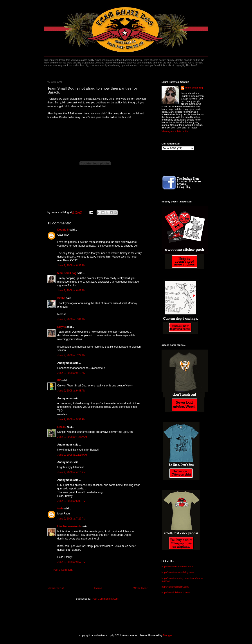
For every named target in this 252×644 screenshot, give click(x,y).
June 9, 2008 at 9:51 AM (71, 419)
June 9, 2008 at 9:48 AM (71, 391)
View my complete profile (175, 131)
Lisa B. (62, 427)
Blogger (167, 635)
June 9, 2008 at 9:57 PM (71, 562)
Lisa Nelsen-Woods (69, 526)
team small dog (67, 273)
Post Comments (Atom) (105, 599)
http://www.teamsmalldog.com (178, 572)
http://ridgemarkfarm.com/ (175, 587)
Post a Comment (63, 570)
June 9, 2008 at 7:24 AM (71, 355)
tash (60, 509)
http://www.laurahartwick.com (177, 566)
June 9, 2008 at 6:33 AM (71, 265)
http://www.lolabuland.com (176, 592)
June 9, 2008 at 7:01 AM (71, 319)
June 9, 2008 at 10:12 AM (72, 437)
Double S (63, 230)
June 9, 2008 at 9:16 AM (71, 373)
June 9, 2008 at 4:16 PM (71, 472)
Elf (59, 381)
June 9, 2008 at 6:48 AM (71, 290)
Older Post (140, 588)
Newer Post (56, 588)
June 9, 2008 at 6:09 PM (71, 501)
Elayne (62, 327)
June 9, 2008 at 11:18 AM (72, 455)
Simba (61, 298)
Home (98, 588)
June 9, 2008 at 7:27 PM (71, 519)
